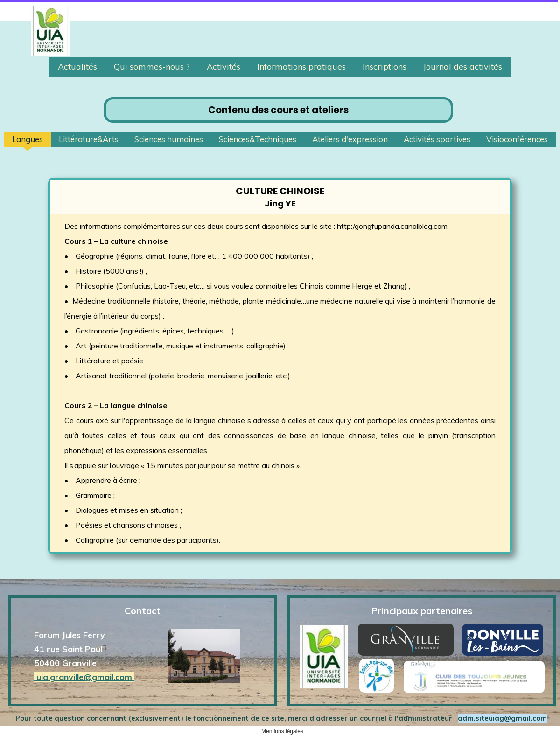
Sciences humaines (169, 139)
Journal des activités (463, 67)
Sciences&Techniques (258, 139)
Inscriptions (385, 67)
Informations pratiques (301, 67)
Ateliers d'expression (350, 139)
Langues (28, 139)
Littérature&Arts (89, 139)
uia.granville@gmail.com (84, 677)
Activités (224, 67)
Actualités (77, 67)
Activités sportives (437, 139)
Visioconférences (517, 139)
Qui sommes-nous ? (152, 67)
